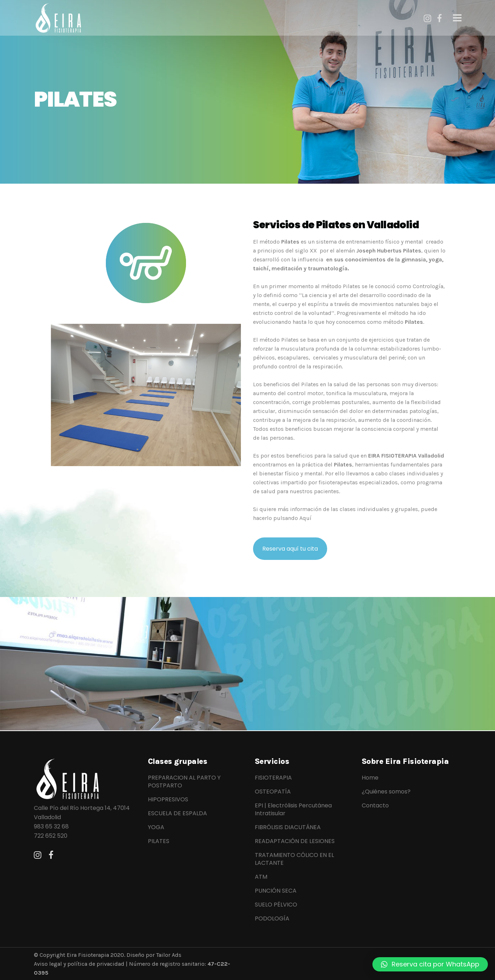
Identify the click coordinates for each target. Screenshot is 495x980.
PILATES (159, 841)
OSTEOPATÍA (273, 792)
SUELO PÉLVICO (276, 905)
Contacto (375, 806)
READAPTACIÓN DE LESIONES (295, 841)
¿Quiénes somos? (386, 792)
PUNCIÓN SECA (276, 891)
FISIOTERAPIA (273, 778)
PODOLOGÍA (272, 919)
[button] (430, 964)
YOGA (156, 827)
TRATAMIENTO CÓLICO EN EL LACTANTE (294, 859)
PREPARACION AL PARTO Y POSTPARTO (184, 782)
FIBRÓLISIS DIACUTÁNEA (288, 827)
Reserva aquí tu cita (290, 549)
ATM (261, 877)
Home (370, 778)
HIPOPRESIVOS (168, 800)
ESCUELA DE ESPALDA (177, 813)
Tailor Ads (168, 955)
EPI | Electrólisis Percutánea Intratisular (293, 810)
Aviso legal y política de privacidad (79, 964)
